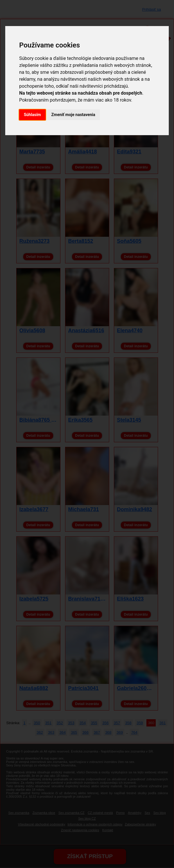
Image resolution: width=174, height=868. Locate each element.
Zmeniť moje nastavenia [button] (73, 115)
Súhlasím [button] (32, 115)
